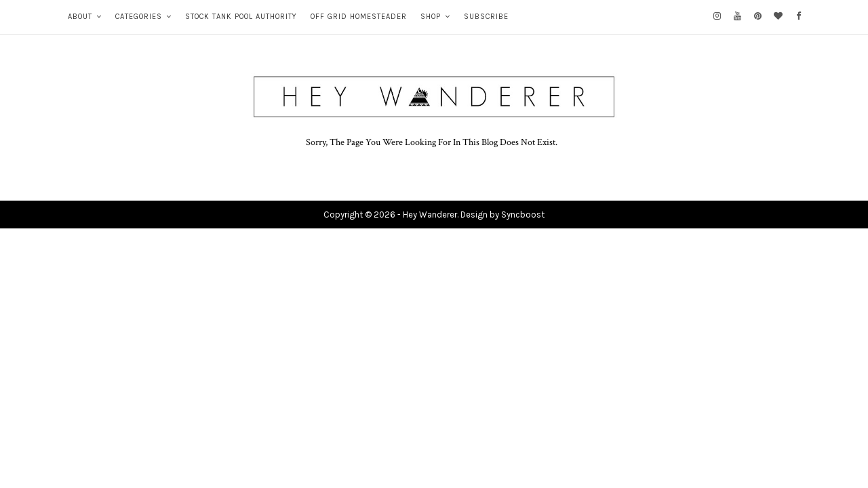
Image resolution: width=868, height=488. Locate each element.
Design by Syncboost (502, 215)
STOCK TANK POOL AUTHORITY (241, 17)
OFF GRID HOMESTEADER (359, 17)
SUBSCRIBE (486, 17)
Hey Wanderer (430, 215)
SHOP (431, 17)
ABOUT (80, 17)
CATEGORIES (139, 17)
